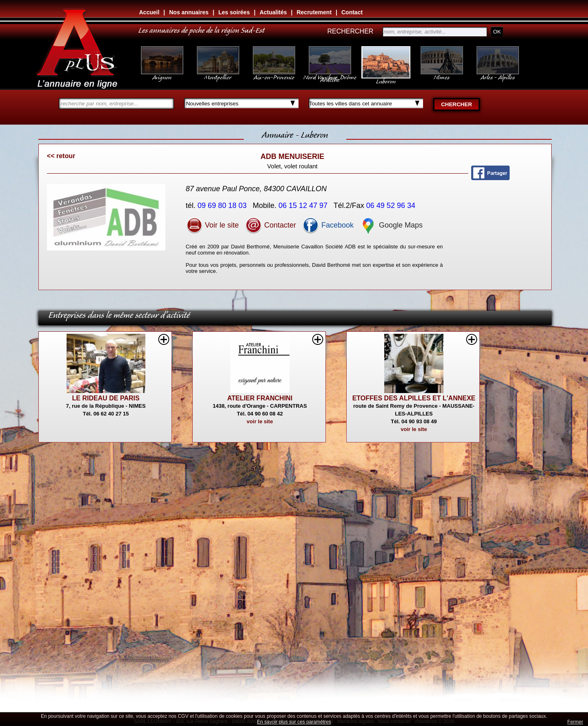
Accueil (149, 12)
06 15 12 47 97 (304, 206)
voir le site (260, 421)
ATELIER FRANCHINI (260, 398)
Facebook (328, 225)
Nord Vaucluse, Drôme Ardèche (330, 74)
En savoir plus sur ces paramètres (294, 722)
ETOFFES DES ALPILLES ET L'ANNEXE (414, 398)
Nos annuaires (189, 12)
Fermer (575, 722)
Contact (352, 12)
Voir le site (212, 225)
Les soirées (234, 12)
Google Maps (391, 225)
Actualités (273, 12)
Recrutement (314, 12)
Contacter (271, 225)
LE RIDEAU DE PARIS (106, 398)
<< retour (61, 156)
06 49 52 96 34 (392, 206)
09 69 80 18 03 (223, 206)
